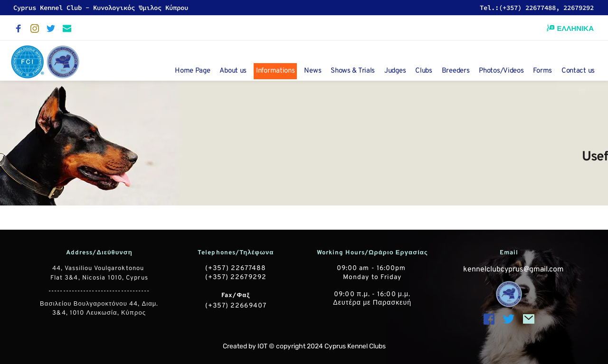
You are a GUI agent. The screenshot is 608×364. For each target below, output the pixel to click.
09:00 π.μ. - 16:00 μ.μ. (372, 294)
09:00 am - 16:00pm (372, 268)
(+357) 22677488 (236, 268)
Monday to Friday (372, 277)
